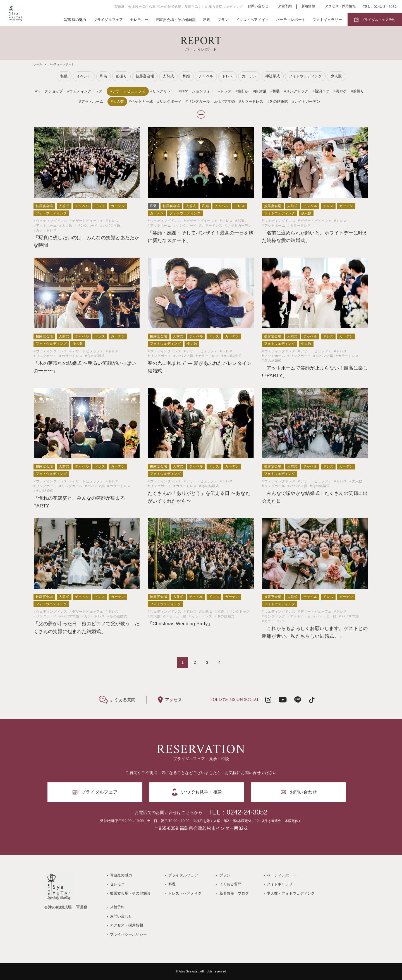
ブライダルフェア (108, 20)
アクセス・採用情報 (340, 6)
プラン (223, 20)
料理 (207, 20)
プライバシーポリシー (129, 934)
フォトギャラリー (327, 20)
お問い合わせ (258, 6)
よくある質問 (231, 884)
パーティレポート (291, 20)
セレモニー (139, 20)
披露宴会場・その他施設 (176, 20)
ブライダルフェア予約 (378, 20)
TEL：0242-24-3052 (238, 812)
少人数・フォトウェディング (291, 893)
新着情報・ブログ (234, 893)
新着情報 (308, 6)
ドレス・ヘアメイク (252, 20)
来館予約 (285, 6)
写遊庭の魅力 (75, 20)
